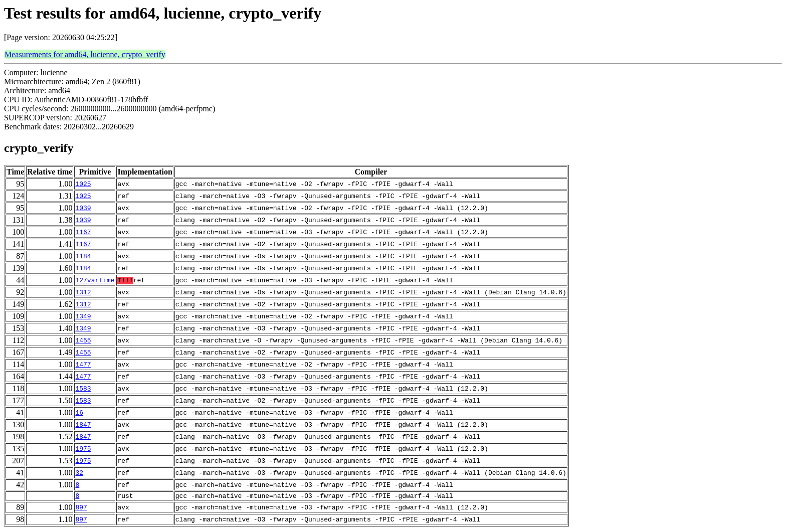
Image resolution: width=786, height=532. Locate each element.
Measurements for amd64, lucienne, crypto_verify (85, 54)
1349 (83, 316)
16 (79, 413)
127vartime (95, 280)
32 (79, 473)
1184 (83, 256)
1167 (83, 232)
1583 (83, 389)
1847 (83, 425)
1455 (83, 340)
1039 (83, 208)
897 (81, 509)
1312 (83, 292)
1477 (83, 365)
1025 (83, 184)
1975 (83, 449)
